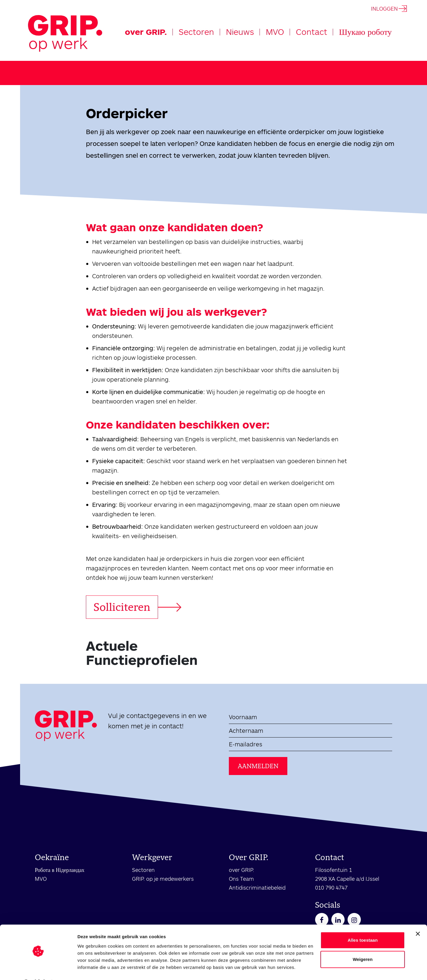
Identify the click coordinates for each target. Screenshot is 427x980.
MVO (275, 32)
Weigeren (362, 944)
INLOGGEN (389, 9)
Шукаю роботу (365, 32)
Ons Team (241, 879)
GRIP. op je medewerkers (163, 879)
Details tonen (91, 968)
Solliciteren (122, 607)
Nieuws (240, 32)
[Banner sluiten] (418, 919)
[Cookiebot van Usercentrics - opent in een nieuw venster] (38, 968)
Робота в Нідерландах (60, 870)
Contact (312, 32)
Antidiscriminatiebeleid (257, 888)
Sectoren (196, 32)
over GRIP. (146, 32)
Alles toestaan (363, 925)
